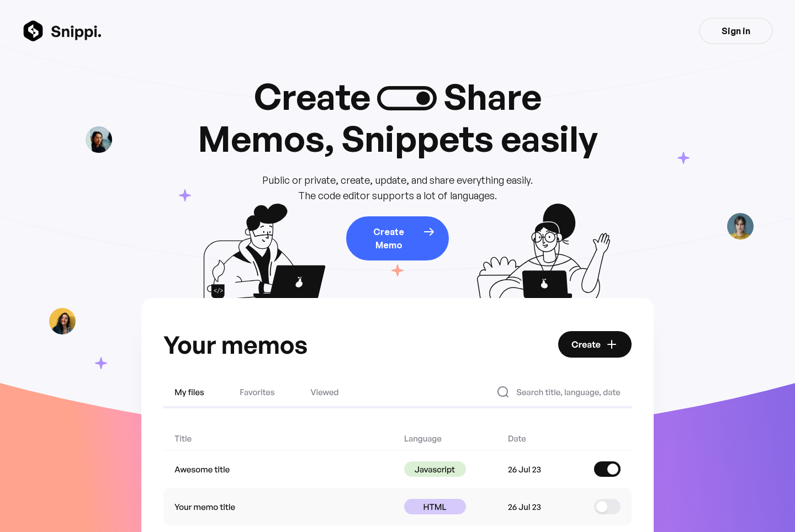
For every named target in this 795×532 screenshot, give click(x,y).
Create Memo (404, 238)
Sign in (736, 31)
